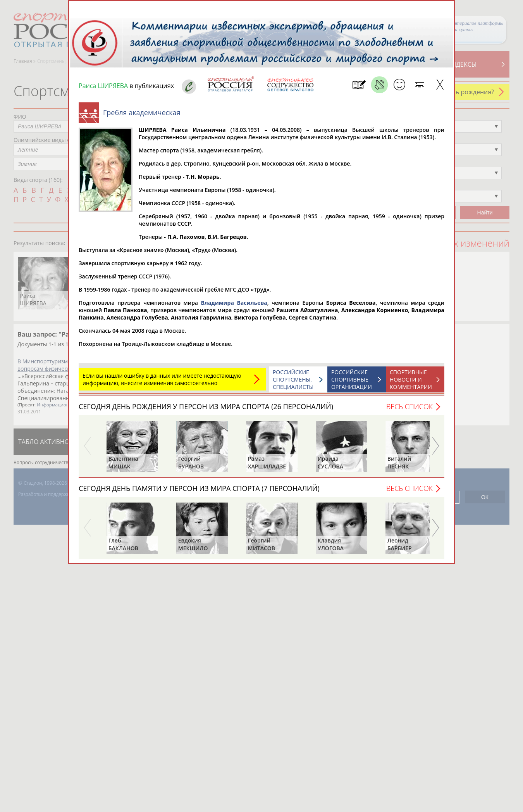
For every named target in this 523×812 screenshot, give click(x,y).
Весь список (409, 410)
